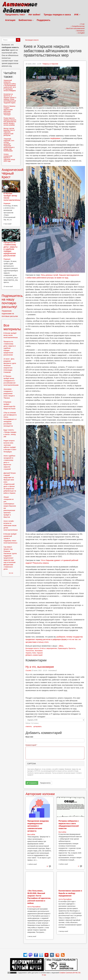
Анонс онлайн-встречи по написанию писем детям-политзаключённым (11, 525)
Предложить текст (15, 15)
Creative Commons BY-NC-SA (70, 973)
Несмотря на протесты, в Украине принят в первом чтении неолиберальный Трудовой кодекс (10, 98)
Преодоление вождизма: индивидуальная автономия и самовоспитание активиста (38, 826)
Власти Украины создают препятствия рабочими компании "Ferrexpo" (9, 110)
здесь (61, 646)
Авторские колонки (40, 794)
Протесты (72, 648)
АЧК (77, 15)
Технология (30, 651)
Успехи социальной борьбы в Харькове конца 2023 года (9, 158)
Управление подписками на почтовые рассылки (10, 314)
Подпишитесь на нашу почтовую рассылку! (12, 301)
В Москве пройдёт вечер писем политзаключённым (13, 197)
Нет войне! (34, 15)
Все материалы (12, 327)
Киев (34, 653)
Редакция (7, 203)
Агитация (10, 20)
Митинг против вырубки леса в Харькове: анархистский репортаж (9, 132)
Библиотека (26, 20)
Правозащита (63, 648)
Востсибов (31, 834)
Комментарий (31, 745)
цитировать (38, 726)
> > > (11, 573)
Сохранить (32, 783)
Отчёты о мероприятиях (48, 648)
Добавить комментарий (34, 655)
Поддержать (44, 20)
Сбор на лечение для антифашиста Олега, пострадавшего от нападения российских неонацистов (10, 419)
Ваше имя (29, 737)
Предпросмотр (45, 783)
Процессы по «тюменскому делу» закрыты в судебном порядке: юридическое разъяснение (10, 249)
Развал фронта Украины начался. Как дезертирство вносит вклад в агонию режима (10, 122)
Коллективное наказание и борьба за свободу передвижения (70, 893)
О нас (44, 975)
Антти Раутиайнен (34, 907)
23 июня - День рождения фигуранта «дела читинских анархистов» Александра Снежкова (10, 366)
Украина (28, 653)
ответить (29, 726)
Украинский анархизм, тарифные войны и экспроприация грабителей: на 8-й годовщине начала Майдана (10, 85)
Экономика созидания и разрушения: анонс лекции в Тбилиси (9, 394)
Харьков (40, 653)
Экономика (39, 651)
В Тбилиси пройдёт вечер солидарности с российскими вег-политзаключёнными (11, 381)
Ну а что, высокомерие (40, 667)
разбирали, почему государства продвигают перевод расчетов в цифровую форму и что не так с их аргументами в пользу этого (54, 639)
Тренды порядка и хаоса (57, 15)
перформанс (55, 138)
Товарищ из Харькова (50, 64)
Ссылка (28, 670)
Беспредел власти (32, 40)
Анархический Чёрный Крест (12, 173)
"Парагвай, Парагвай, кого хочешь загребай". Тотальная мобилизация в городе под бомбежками (9, 145)
